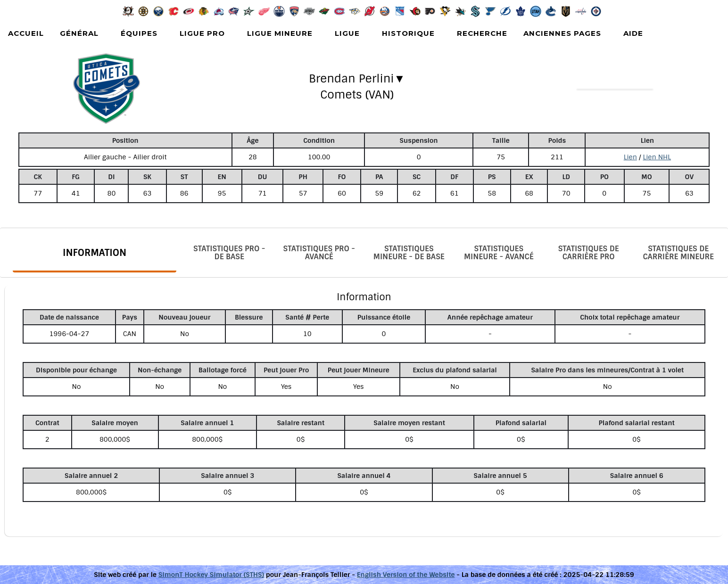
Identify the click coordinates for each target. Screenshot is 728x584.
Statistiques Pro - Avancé (319, 253)
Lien (630, 157)
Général (79, 33)
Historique (408, 33)
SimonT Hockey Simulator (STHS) (211, 575)
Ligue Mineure (280, 33)
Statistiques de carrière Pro (589, 253)
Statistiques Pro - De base (229, 253)
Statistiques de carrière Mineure (678, 253)
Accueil (26, 33)
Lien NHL (657, 157)
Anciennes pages (562, 33)
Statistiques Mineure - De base (409, 253)
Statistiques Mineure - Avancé (499, 253)
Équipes (139, 33)
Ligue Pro (202, 33)
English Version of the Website (406, 575)
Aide (633, 33)
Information (95, 253)
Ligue (347, 33)
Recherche (482, 33)
